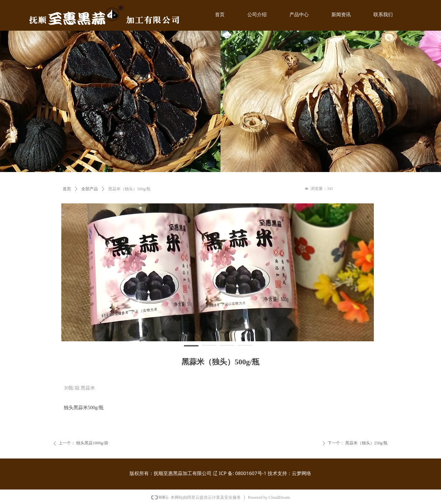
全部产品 (90, 189)
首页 (67, 189)
